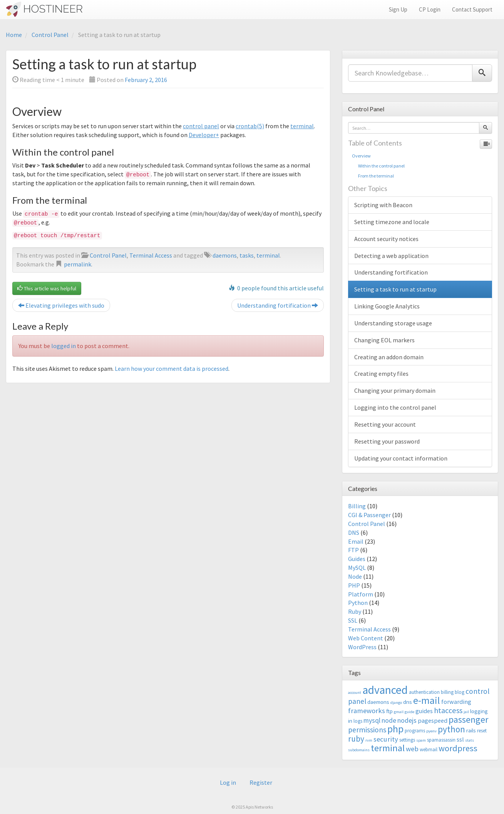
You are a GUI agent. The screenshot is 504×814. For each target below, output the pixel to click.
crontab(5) (250, 126)
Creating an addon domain (389, 357)
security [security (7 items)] (386, 739)
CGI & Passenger (369, 515)
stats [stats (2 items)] (470, 740)
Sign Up (398, 9)
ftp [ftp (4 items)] (389, 711)
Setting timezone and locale (392, 222)
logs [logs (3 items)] (358, 721)
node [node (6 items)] (389, 720)
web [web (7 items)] (412, 749)
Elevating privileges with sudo (61, 305)
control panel (201, 126)
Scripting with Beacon (383, 205)
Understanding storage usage (393, 323)
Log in (228, 782)
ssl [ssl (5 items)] (460, 739)
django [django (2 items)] (396, 703)
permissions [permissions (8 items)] (367, 730)
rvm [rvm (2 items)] (369, 740)
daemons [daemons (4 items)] (378, 702)
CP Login (430, 9)
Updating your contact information (401, 458)
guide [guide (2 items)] (409, 712)
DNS (354, 533)
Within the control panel (378, 166)
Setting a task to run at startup (395, 289)
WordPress (362, 647)
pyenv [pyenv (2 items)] (431, 731)
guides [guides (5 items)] (424, 711)
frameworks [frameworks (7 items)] (367, 711)
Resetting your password (387, 441)
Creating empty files (381, 374)
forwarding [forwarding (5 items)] (456, 702)
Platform (361, 594)
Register (261, 782)
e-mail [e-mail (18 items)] (427, 700)
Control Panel (50, 35)
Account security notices (386, 239)
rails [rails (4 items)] (471, 730)
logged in (64, 346)
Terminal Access (151, 255)
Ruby (355, 611)
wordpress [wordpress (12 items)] (458, 748)
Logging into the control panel (395, 407)
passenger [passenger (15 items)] (468, 719)
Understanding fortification (278, 305)
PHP (354, 585)
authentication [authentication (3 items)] (424, 692)
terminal (302, 126)
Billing (357, 506)
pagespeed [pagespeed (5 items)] (433, 720)
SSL (353, 620)
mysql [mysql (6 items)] (372, 720)
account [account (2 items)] (355, 693)
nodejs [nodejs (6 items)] (407, 720)
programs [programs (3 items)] (415, 731)
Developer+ (204, 135)
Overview (361, 156)
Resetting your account (385, 424)
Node (355, 576)
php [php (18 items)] (395, 729)
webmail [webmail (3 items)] (429, 750)
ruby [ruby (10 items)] (356, 739)
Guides (357, 559)
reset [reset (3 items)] (482, 731)
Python (358, 603)
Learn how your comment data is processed (172, 368)
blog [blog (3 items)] (460, 692)
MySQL (357, 568)
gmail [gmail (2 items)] (399, 712)
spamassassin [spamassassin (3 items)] (441, 740)
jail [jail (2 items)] (466, 712)
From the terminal (373, 176)
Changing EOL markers (384, 340)
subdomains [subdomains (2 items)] (359, 750)
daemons (225, 255)
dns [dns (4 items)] (408, 702)
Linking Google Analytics (387, 306)
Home (14, 35)
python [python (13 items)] (451, 729)
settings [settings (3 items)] (407, 740)
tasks (247, 255)
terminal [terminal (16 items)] (388, 748)
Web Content (366, 638)
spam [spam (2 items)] (421, 740)
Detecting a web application (391, 256)
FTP (353, 550)
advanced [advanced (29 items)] (385, 690)
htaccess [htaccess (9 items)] (448, 710)
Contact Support (472, 9)
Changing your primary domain (395, 390)
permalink (78, 264)
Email (356, 541)
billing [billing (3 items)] (447, 692)
